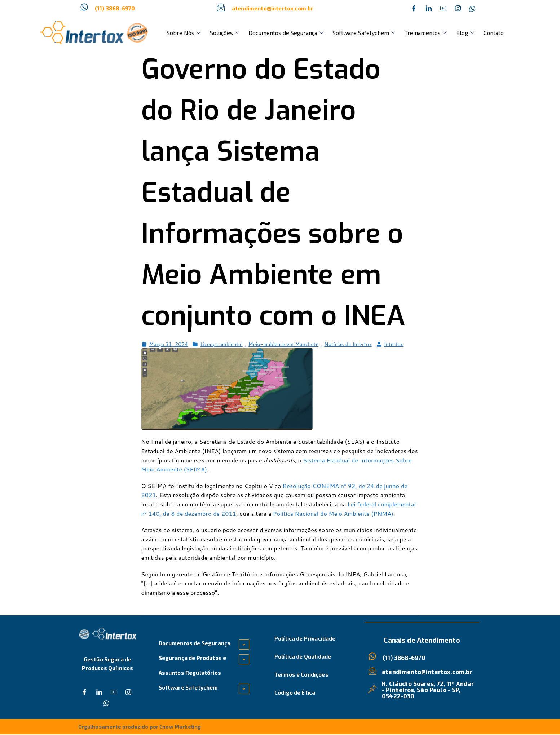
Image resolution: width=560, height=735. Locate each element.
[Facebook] (414, 8)
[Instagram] (458, 8)
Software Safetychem (352, 33)
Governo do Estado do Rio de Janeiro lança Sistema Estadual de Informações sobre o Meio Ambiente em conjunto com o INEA (274, 193)
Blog (446, 33)
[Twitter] (429, 8)
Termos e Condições (301, 674)
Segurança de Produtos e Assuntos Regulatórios (193, 665)
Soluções (219, 33)
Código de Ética (295, 692)
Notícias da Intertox (348, 344)
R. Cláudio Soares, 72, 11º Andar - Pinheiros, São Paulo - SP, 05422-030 (428, 690)
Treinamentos (410, 33)
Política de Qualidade (303, 656)
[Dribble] (443, 8)
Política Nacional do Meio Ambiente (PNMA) (333, 513)
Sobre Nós (182, 33)
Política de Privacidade (305, 638)
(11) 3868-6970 (115, 8)
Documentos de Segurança (277, 33)
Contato (471, 33)
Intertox (394, 344)
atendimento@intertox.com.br (273, 8)
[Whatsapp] (472, 8)
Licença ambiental (221, 344)
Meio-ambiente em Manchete (283, 344)
